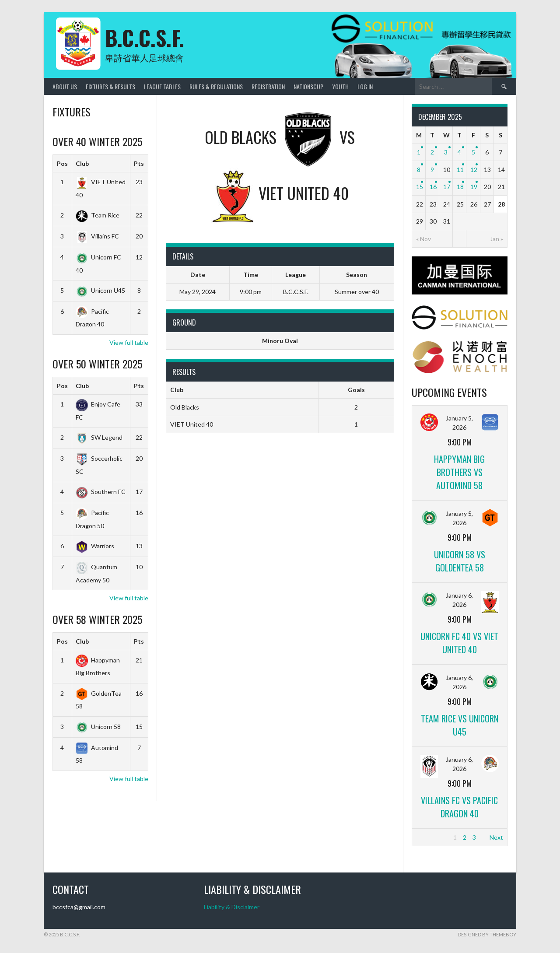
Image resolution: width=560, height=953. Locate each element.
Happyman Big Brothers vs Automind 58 (459, 472)
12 (474, 170)
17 (447, 187)
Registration (268, 86)
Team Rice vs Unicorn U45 (460, 725)
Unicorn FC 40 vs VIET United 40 (459, 643)
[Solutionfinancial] (460, 327)
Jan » (497, 239)
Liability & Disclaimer (232, 907)
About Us (65, 86)
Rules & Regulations (216, 86)
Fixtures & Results (110, 86)
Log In (365, 86)
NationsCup (308, 86)
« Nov (423, 239)
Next (496, 837)
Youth (340, 86)
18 (460, 187)
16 (433, 187)
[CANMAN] (460, 292)
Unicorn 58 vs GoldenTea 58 (460, 561)
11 (460, 170)
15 (420, 187)
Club (82, 163)
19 (474, 187)
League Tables (162, 86)
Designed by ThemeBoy (487, 934)
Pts (139, 163)
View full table (129, 342)
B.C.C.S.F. (145, 37)
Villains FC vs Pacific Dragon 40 (459, 807)
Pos (62, 163)
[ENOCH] (460, 371)
